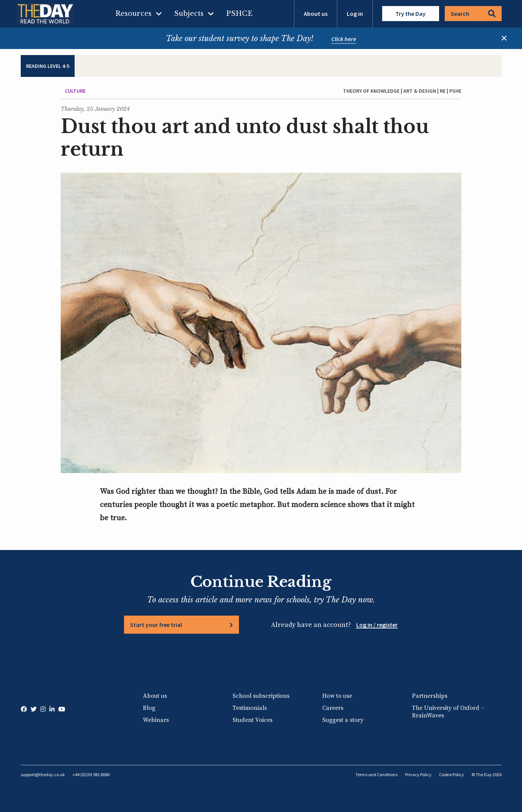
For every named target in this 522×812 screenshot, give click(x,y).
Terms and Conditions (377, 774)
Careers (333, 708)
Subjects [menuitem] (189, 14)
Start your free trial (156, 625)
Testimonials (250, 708)
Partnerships (430, 696)
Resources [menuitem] (133, 14)
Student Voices (253, 720)
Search (473, 14)
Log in (355, 14)
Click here (344, 39)
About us (316, 14)
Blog (149, 708)
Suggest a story (343, 720)
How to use (337, 696)
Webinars (156, 720)
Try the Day (410, 14)
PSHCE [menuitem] (239, 14)
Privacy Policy (418, 774)
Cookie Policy (452, 774)
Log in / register (377, 625)
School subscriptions (261, 696)
